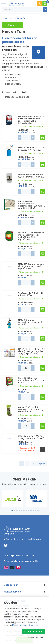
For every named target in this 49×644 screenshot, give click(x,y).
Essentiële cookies (35, 637)
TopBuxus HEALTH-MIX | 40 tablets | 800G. (31, 294)
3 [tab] (17, 510)
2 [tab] (14, 510)
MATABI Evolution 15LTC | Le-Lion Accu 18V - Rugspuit (31, 149)
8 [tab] (29, 510)
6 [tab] (24, 510)
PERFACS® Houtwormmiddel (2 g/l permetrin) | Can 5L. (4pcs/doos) (31, 266)
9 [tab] (31, 510)
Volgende (42, 464)
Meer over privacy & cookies (25, 625)
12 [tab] (38, 510)
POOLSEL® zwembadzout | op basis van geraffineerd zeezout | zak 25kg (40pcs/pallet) (32, 120)
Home (4, 18)
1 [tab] (12, 510)
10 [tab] (33, 510)
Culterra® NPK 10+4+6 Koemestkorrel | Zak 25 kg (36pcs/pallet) (31, 409)
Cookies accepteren (34, 631)
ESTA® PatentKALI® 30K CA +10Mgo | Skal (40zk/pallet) (31, 437)
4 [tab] (19, 510)
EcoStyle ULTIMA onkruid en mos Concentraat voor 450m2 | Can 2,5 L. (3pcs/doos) (31, 236)
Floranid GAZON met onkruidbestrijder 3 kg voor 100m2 (31, 380)
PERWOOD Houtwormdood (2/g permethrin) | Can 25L (31, 176)
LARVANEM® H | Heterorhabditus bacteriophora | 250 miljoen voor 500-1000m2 (31, 205)
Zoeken (45, 9)
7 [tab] (26, 510)
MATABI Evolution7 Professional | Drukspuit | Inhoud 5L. (30, 322)
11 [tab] (36, 510)
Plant (12, 18)
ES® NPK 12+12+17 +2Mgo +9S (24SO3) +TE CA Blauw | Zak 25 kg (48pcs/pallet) (31, 351)
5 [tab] (22, 510)
